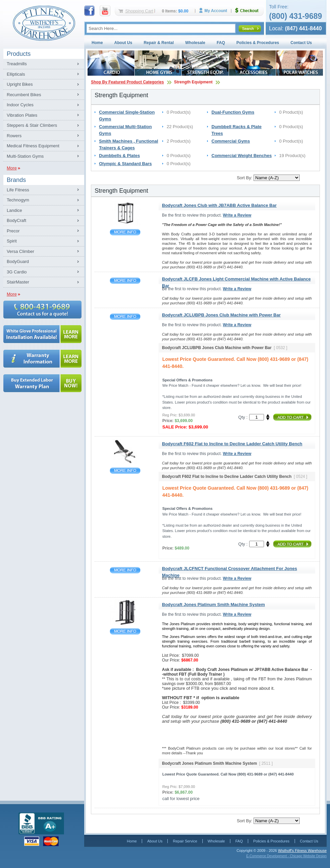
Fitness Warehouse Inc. (44, 23)
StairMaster (18, 282)
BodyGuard (18, 261)
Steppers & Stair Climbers (32, 125)
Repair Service (185, 841)
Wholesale (195, 43)
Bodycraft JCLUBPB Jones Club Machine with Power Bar (125, 317)
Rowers (14, 136)
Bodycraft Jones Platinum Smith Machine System (125, 631)
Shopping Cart (139, 11)
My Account (216, 11)
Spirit (12, 241)
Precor (13, 231)
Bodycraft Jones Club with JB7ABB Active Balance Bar (125, 232)
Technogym (18, 200)
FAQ (221, 43)
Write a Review (237, 215)
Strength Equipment (193, 82)
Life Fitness (18, 190)
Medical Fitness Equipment (33, 146)
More (12, 168)
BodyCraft (16, 220)
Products (19, 54)
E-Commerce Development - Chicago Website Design (286, 856)
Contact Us (301, 43)
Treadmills (17, 64)
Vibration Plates (22, 115)
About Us (123, 43)
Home (97, 43)
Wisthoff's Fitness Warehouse (302, 851)
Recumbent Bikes (24, 95)
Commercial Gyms (231, 141)
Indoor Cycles (20, 105)
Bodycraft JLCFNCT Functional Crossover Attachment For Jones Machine (125, 570)
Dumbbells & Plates (119, 156)
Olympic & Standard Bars (125, 164)
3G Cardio (17, 272)
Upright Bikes (20, 84)
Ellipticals (16, 74)
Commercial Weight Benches (242, 156)
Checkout (250, 11)
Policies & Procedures (258, 43)
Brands (16, 180)
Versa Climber (21, 251)
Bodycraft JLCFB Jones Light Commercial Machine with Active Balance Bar (125, 281)
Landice (14, 210)
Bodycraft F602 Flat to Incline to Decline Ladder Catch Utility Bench (125, 471)
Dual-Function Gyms (233, 112)
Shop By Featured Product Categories (127, 82)
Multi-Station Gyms (25, 156)
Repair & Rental (159, 43)
